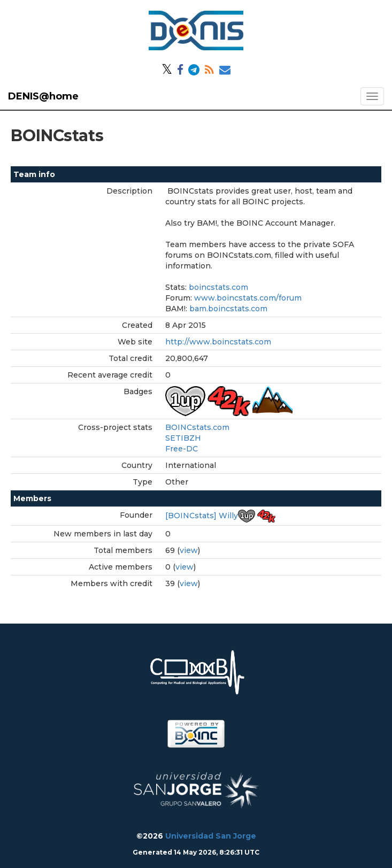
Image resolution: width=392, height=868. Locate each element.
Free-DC (182, 449)
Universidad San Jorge (211, 836)
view (189, 550)
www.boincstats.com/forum (248, 298)
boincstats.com (218, 287)
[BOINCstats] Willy (202, 516)
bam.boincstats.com (228, 309)
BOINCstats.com (197, 427)
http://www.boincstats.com (218, 342)
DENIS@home (43, 96)
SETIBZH (183, 438)
